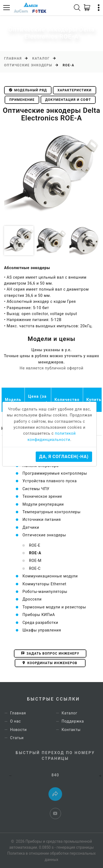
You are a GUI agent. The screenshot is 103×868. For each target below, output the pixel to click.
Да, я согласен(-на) (64, 457)
